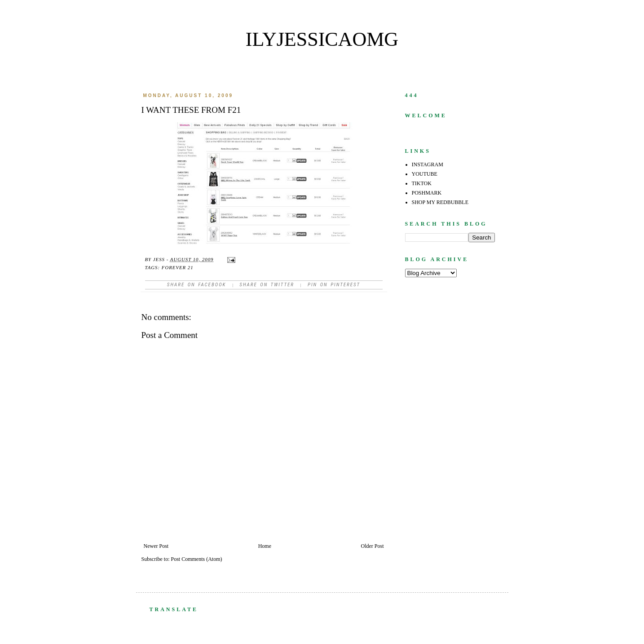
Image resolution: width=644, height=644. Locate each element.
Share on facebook (197, 285)
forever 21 (178, 267)
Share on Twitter (267, 285)
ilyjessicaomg (322, 39)
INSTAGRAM (428, 164)
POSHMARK (427, 193)
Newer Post (156, 546)
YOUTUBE (425, 174)
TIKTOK (422, 183)
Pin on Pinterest (334, 285)
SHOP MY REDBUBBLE (440, 202)
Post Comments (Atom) (197, 559)
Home (265, 546)
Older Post (373, 546)
